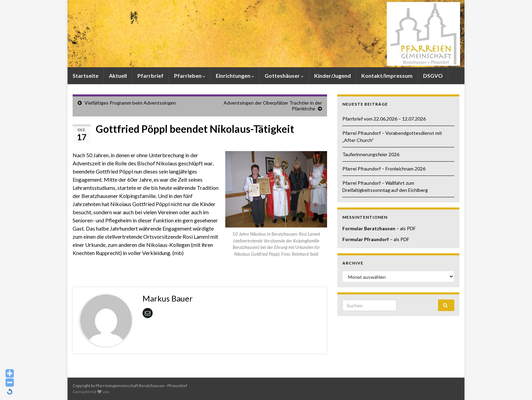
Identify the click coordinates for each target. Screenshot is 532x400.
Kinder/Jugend (332, 76)
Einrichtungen (235, 76)
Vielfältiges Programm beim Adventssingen (130, 103)
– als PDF (405, 228)
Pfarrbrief (150, 76)
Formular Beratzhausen (369, 228)
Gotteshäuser (284, 76)
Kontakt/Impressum (387, 76)
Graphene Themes (127, 392)
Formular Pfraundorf (366, 239)
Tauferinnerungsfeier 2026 (371, 154)
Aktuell (118, 76)
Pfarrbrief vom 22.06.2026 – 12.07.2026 (384, 119)
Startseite (85, 76)
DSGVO (433, 76)
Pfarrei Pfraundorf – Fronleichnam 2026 (384, 169)
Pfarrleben (190, 76)
